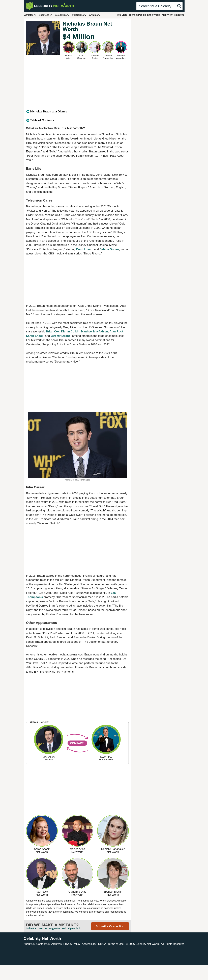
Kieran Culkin (70, 332)
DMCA (102, 944)
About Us (29, 944)
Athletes (30, 15)
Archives (56, 944)
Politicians (79, 15)
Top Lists (122, 15)
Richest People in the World (145, 15)
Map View (167, 15)
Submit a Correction (110, 926)
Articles (95, 15)
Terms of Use (116, 944)
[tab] (77, 112)
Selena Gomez (109, 249)
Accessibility (89, 944)
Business (46, 15)
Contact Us (43, 944)
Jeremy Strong (61, 336)
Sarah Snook (35, 336)
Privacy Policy (72, 944)
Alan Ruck (116, 332)
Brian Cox (53, 332)
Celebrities (62, 15)
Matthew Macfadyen (94, 332)
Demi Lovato (85, 249)
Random (179, 15)
